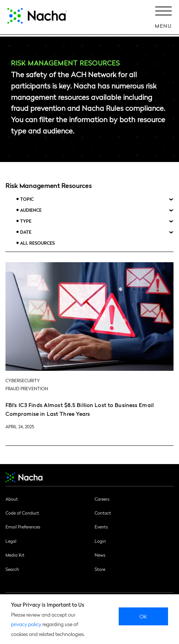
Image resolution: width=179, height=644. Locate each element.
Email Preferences (23, 527)
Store (100, 569)
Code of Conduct (22, 513)
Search (12, 569)
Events (101, 527)
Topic (27, 199)
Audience (31, 210)
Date (26, 232)
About (12, 499)
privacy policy (26, 624)
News (100, 555)
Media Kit (15, 555)
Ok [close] (143, 616)
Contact (103, 513)
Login (100, 541)
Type (26, 221)
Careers (102, 499)
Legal (11, 541)
